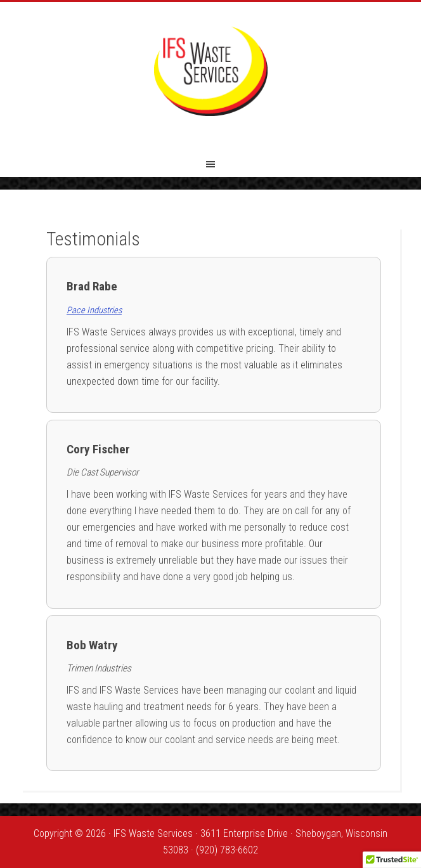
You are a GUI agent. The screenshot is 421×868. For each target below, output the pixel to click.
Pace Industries (94, 310)
